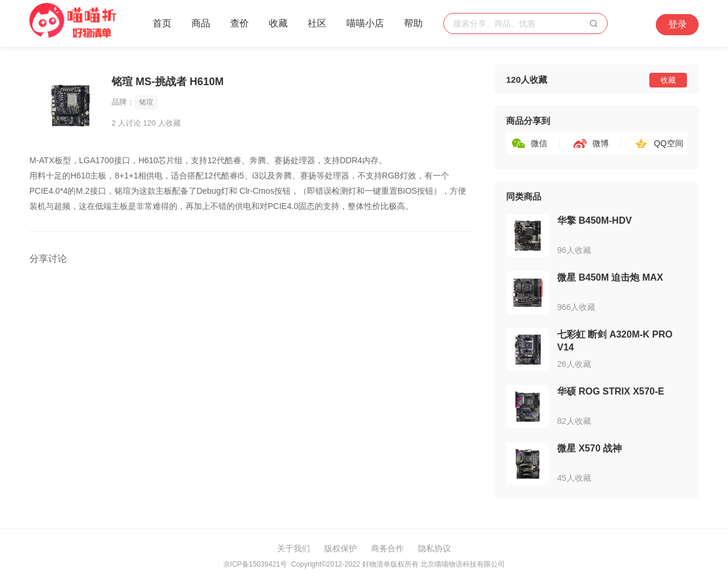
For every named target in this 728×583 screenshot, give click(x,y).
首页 (162, 23)
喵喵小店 (365, 23)
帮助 (413, 23)
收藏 (278, 23)
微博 (601, 143)
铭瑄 (146, 102)
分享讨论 (48, 259)
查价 (240, 23)
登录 (678, 24)
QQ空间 (669, 143)
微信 (539, 143)
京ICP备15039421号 (255, 564)
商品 (201, 23)
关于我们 (294, 548)
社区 (317, 23)
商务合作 (387, 548)
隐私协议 (434, 548)
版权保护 (341, 548)
